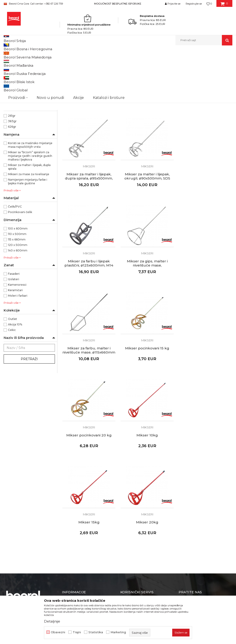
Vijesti (67, 484)
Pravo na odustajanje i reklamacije (147, 510)
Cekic (12, 382)
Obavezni (58, 632)
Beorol (13, 152)
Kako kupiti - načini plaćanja (142, 497)
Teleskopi (12, 85)
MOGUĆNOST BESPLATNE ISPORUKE (118, 4)
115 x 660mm (17, 292)
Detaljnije (52, 621)
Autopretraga (96, 63)
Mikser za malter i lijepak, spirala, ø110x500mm (89, 142)
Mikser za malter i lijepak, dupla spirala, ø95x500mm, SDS (205, 144)
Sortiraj (117, 63)
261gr (12, 168)
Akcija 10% (15, 377)
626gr (12, 179)
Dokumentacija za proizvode (85, 503)
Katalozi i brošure (76, 497)
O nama (68, 478)
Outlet (13, 371)
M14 (11, 130)
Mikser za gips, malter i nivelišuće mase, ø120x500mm (206, 231)
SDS (11, 135)
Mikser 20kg (205, 401)
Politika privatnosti (135, 491)
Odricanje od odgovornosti (141, 484)
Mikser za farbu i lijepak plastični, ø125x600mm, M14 (147, 229)
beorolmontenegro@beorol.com (34, 533)
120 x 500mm (18, 297)
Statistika (96, 632)
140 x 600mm (18, 303)
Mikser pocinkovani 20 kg (206, 314)
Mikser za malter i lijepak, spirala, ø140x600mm (147, 142)
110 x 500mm (17, 286)
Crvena (13, 108)
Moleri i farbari (18, 348)
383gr (12, 173)
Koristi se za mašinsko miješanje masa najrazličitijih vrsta (30, 197)
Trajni (77, 632)
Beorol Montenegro (16, 55)
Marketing (118, 632)
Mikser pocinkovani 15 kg (147, 314)
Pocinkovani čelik (20, 264)
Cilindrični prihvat (20, 124)
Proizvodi (38, 55)
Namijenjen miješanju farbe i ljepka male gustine (28, 234)
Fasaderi (14, 326)
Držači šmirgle (16, 90)
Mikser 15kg (147, 401)
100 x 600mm (18, 281)
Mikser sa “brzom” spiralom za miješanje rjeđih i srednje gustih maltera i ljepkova (30, 208)
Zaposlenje (71, 491)
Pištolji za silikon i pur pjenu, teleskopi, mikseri (122, 55)
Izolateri (14, 331)
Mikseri (11, 74)
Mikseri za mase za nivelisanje (29, 226)
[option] (118, 4)
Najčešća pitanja (133, 516)
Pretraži (29, 411)
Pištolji (11, 79)
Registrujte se (194, 4)
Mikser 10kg (89, 401)
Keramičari (15, 342)
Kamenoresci (17, 337)
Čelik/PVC (15, 259)
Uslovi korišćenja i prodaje (140, 478)
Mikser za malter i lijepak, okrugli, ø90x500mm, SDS (89, 229)
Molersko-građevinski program (68, 55)
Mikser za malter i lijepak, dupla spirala (29, 219)
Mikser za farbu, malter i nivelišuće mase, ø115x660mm (89, 316)
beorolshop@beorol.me (38, 498)
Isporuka (127, 503)
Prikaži (184, 63)
